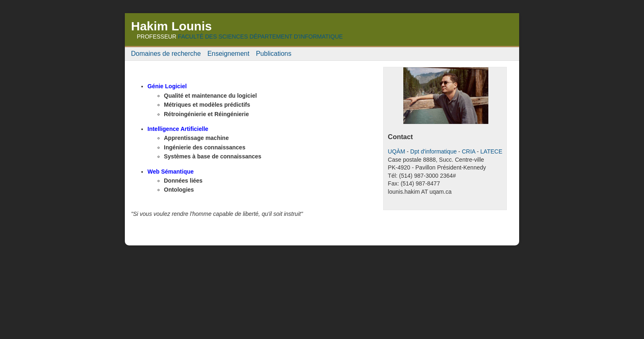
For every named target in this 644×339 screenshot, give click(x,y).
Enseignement (228, 54)
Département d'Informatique (296, 37)
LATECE (491, 151)
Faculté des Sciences (213, 37)
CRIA (468, 151)
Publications (274, 54)
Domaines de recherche (166, 54)
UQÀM (396, 151)
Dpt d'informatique (434, 151)
